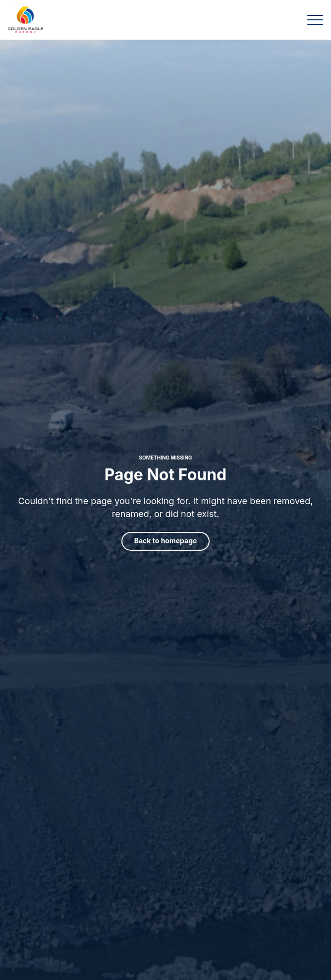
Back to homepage (166, 541)
